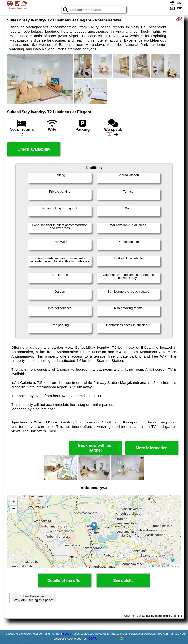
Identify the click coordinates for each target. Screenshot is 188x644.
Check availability (34, 149)
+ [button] (14, 502)
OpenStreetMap (170, 566)
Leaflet (152, 566)
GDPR (93, 639)
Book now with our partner (95, 448)
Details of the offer (65, 581)
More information (152, 448)
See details (123, 581)
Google (67, 634)
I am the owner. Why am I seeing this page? (34, 598)
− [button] (14, 509)
